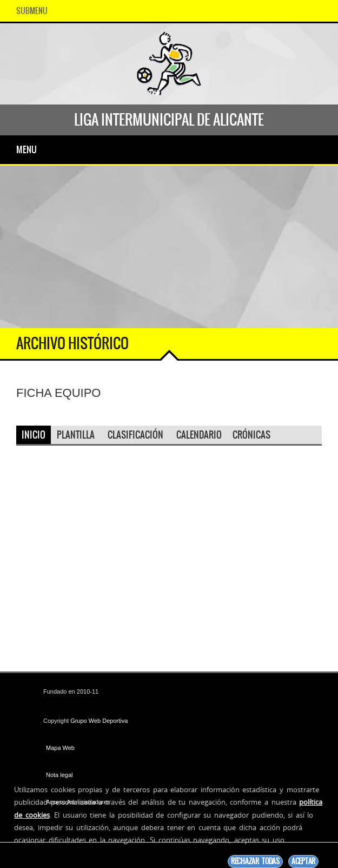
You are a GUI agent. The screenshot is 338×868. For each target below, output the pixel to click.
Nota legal (59, 775)
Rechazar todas (255, 861)
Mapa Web (60, 748)
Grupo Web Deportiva (99, 721)
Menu (26, 149)
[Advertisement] (169, 247)
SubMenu (32, 11)
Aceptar (303, 861)
